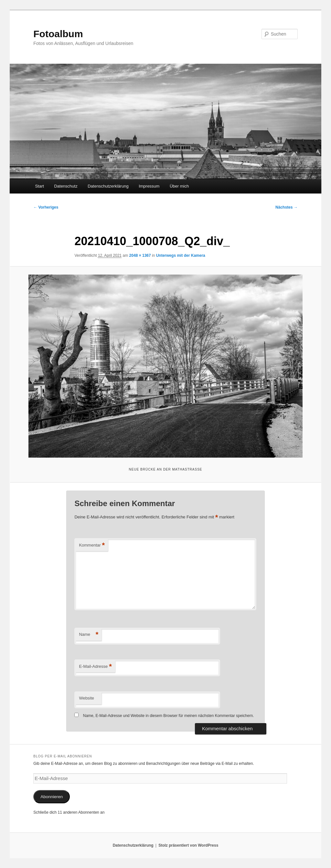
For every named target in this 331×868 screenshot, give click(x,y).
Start (39, 186)
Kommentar (92, 545)
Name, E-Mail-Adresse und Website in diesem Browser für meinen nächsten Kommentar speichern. (169, 716)
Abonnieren (52, 797)
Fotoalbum (58, 34)
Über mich (179, 186)
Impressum (149, 186)
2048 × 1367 (140, 255)
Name (89, 635)
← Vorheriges (46, 207)
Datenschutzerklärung (108, 186)
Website (86, 698)
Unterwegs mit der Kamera (181, 255)
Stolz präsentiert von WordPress (188, 845)
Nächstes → (287, 207)
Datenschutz (66, 186)
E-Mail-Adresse (95, 667)
